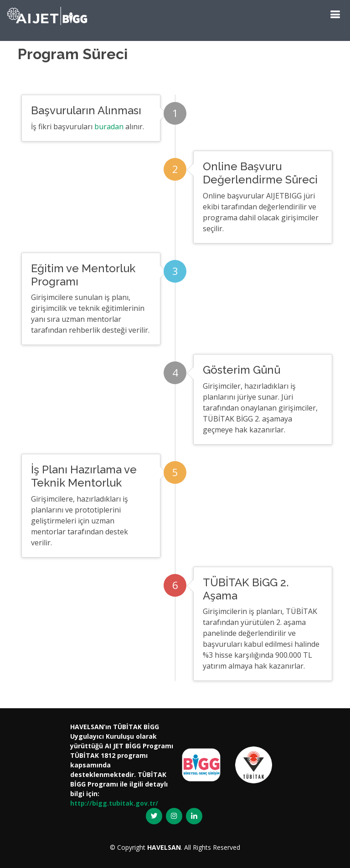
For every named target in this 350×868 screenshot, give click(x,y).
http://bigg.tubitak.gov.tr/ (114, 803)
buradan (109, 127)
